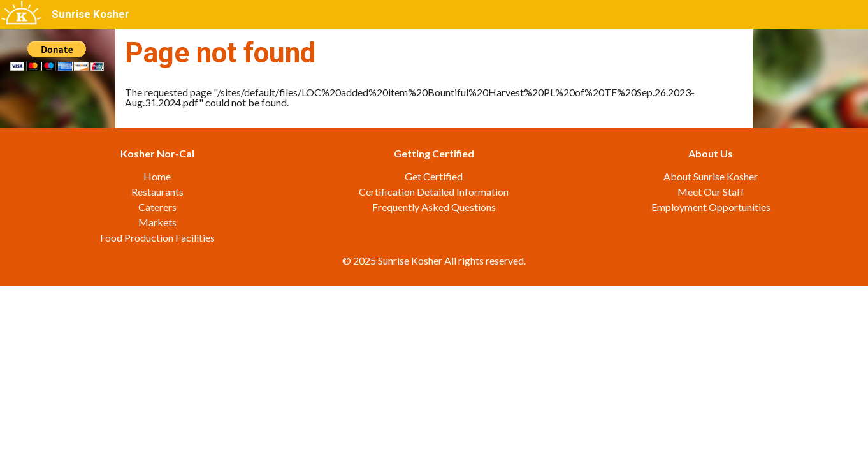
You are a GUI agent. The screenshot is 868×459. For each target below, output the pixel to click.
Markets (157, 222)
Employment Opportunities (711, 207)
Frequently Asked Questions (434, 207)
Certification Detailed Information (434, 192)
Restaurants (157, 192)
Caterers (157, 207)
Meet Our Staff (711, 192)
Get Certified (434, 176)
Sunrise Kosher (90, 14)
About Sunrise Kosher (711, 176)
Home (157, 176)
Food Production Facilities (157, 237)
